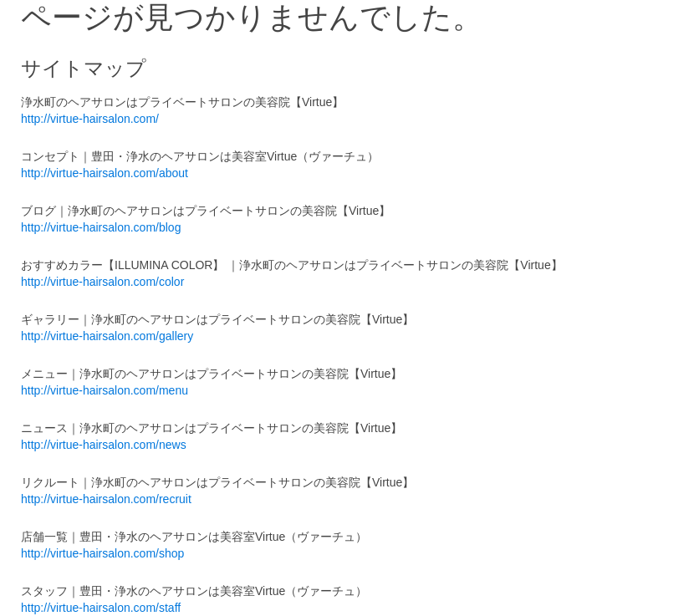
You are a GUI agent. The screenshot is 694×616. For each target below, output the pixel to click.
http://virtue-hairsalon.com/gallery (107, 336)
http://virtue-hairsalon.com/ (90, 119)
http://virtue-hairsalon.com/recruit (106, 499)
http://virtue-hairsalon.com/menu (105, 390)
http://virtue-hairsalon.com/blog (101, 227)
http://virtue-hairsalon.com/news (104, 445)
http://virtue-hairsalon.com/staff (101, 608)
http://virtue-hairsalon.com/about (105, 173)
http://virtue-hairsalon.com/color (102, 282)
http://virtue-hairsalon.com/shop (102, 553)
